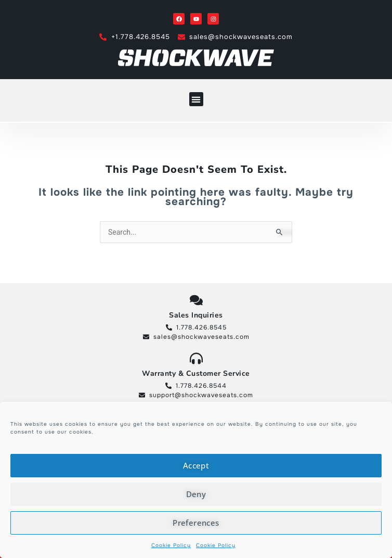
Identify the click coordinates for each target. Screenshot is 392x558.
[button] (196, 99)
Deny (196, 494)
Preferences (196, 523)
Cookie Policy (171, 545)
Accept (196, 465)
